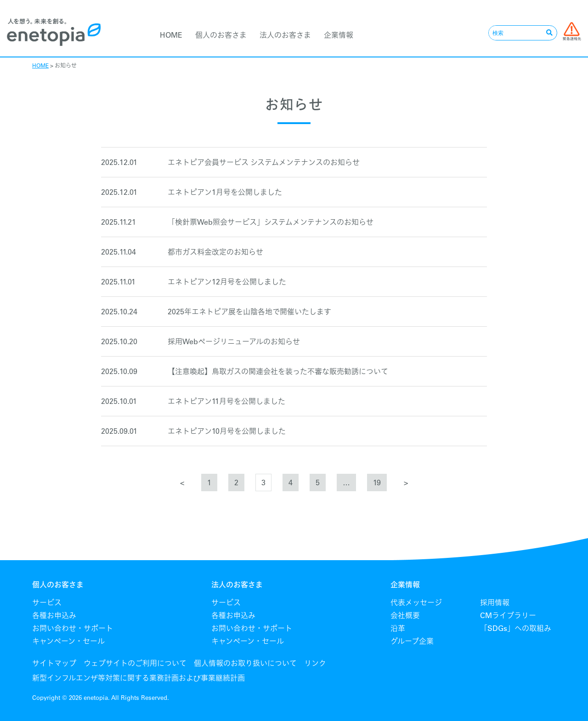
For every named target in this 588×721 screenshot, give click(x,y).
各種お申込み (54, 615)
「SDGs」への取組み (516, 628)
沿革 (398, 628)
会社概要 (405, 615)
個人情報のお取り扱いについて (245, 663)
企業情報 (339, 35)
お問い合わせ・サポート (73, 628)
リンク (315, 663)
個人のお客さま (221, 35)
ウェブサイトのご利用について (135, 663)
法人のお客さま (285, 35)
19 (377, 483)
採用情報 (495, 602)
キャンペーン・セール (68, 641)
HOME (171, 35)
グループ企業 (412, 641)
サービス (47, 602)
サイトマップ (54, 663)
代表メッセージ (416, 602)
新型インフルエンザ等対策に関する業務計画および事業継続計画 (139, 678)
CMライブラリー (508, 615)
